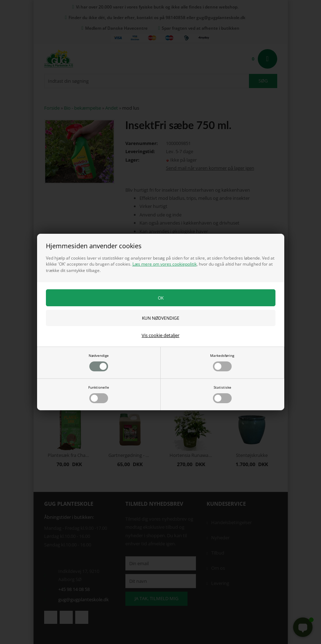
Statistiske (222, 394)
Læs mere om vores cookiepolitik (165, 264)
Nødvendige (99, 362)
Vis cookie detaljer (160, 335)
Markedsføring (222, 362)
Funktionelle (99, 394)
